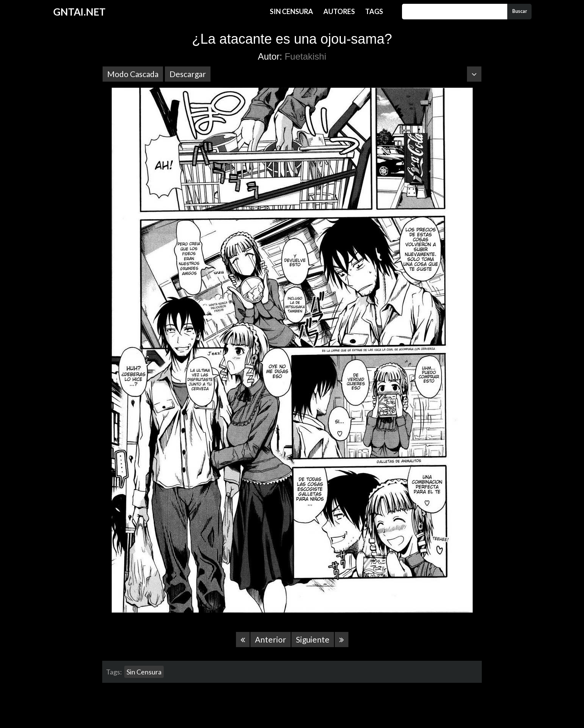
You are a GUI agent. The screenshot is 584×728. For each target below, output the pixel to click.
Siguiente (313, 639)
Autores (339, 11)
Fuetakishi (305, 56)
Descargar (188, 74)
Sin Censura (291, 11)
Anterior (271, 639)
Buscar (520, 11)
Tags (374, 11)
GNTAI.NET (79, 12)
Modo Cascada (133, 74)
